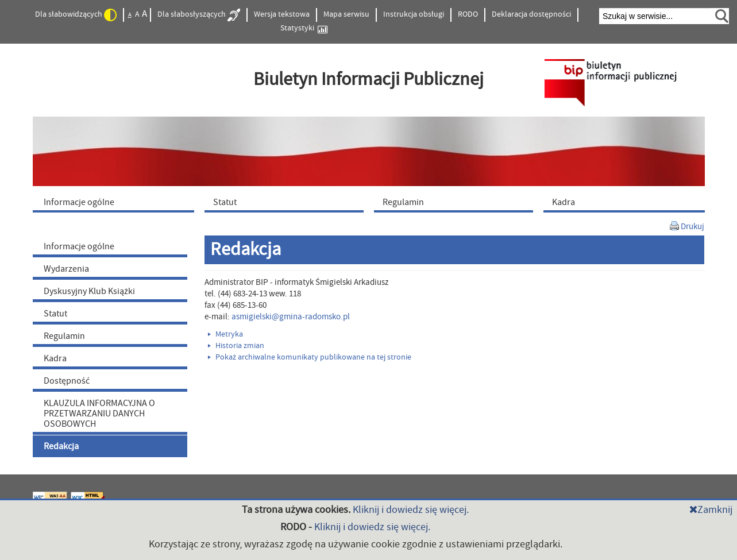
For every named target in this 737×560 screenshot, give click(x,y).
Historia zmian (236, 346)
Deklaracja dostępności (531, 14)
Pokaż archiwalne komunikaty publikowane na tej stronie (310, 357)
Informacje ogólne (79, 246)
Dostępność (67, 381)
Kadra (55, 358)
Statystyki (304, 28)
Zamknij (711, 510)
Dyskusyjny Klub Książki (89, 291)
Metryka (225, 334)
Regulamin (64, 336)
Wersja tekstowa (282, 14)
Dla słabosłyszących (199, 15)
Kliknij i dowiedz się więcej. (411, 510)
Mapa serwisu (346, 14)
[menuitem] (116, 202)
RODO (468, 14)
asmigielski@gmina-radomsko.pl (291, 317)
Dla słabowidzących (76, 15)
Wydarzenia (66, 269)
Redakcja (61, 446)
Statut (55, 314)
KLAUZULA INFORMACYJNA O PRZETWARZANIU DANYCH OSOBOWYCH (99, 414)
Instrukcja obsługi (414, 14)
